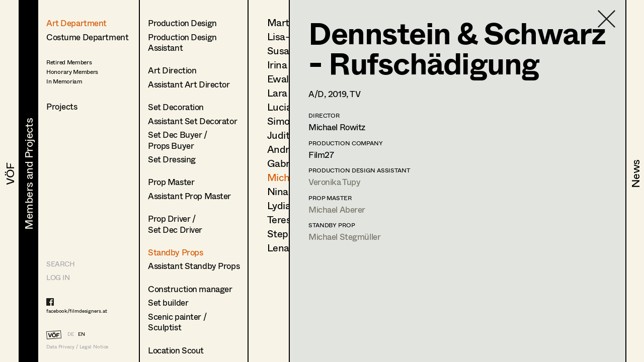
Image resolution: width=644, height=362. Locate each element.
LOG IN (58, 277)
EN (82, 334)
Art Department (76, 23)
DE (71, 334)
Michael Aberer (337, 209)
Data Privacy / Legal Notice (77, 347)
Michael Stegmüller (344, 237)
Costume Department (87, 37)
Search (60, 264)
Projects (62, 106)
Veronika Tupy (334, 182)
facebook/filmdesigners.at (77, 311)
